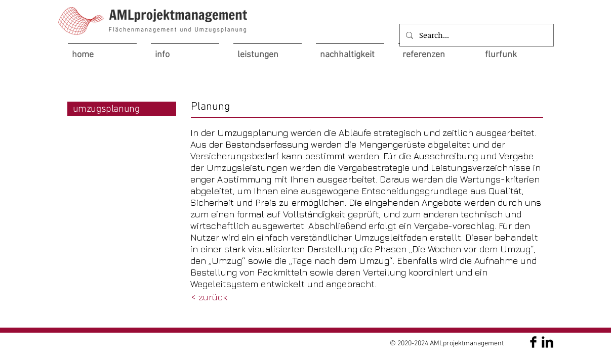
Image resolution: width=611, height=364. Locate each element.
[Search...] (476, 35)
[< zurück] (209, 297)
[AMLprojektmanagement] (533, 342)
